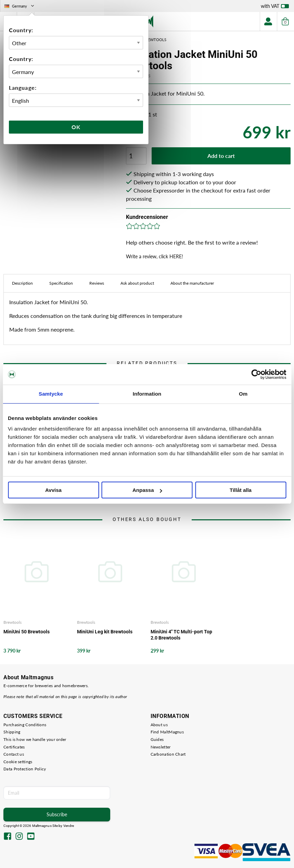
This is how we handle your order (35, 739)
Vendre (69, 826)
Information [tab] (147, 394)
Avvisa (53, 490)
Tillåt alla (241, 490)
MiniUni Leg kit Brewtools (105, 632)
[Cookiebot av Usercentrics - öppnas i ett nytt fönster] (256, 374)
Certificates (14, 747)
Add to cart (221, 156)
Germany (20, 6)
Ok (76, 127)
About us (159, 725)
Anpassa (147, 490)
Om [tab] (243, 394)
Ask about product (137, 283)
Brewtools (12, 622)
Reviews (97, 283)
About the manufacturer (192, 283)
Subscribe (57, 814)
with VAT (275, 8)
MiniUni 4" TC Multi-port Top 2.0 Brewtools (181, 635)
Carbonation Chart (168, 754)
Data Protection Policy (25, 769)
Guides (157, 739)
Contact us (14, 754)
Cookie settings (18, 762)
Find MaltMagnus (167, 732)
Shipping (12, 732)
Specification (61, 283)
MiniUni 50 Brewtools (27, 632)
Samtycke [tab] (51, 394)
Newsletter (161, 747)
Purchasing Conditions (25, 725)
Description (22, 283)
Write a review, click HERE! (155, 256)
